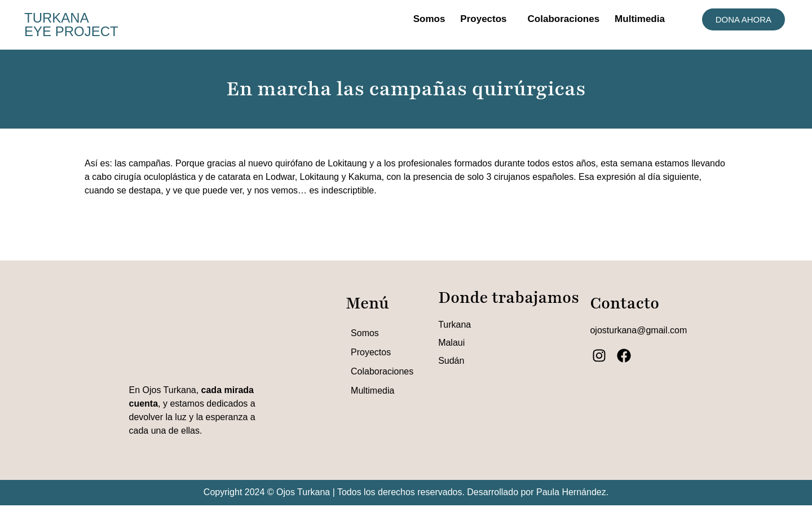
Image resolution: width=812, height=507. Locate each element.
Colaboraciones (564, 19)
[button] (486, 19)
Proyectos (483, 19)
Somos (429, 19)
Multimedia (640, 19)
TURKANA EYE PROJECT (71, 25)
